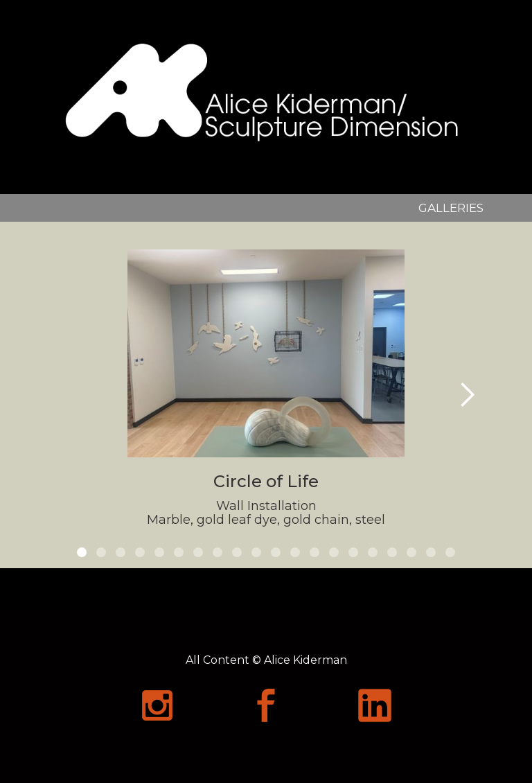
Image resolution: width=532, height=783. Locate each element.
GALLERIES (451, 208)
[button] (467, 395)
